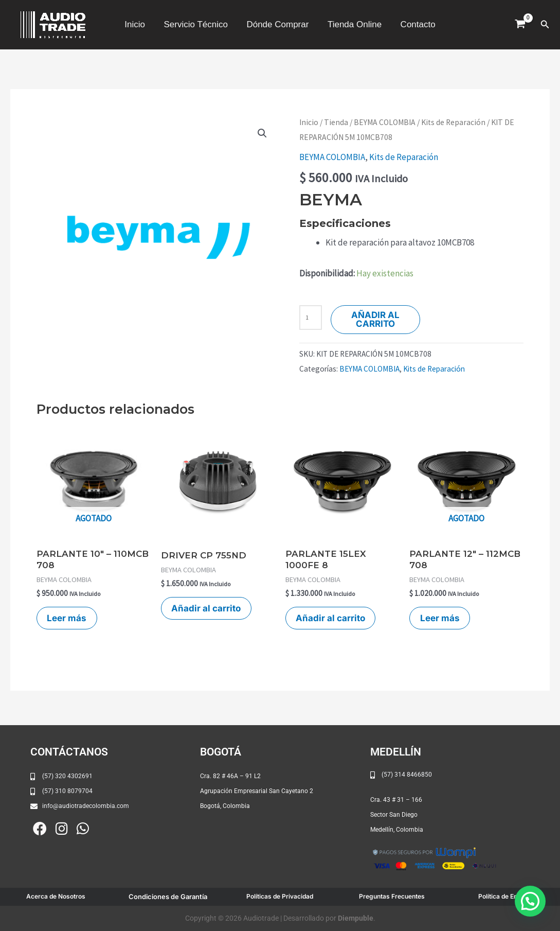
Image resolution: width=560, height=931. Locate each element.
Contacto (416, 24)
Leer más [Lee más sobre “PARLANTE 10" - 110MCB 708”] (67, 618)
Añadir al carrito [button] (206, 608)
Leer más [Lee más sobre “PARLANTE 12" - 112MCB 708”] (440, 618)
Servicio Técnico (197, 24)
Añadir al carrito (375, 319)
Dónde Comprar (277, 24)
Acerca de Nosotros (56, 896)
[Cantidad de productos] (311, 318)
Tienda (336, 122)
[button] (545, 25)
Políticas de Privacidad (280, 896)
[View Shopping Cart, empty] (520, 25)
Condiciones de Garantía (168, 897)
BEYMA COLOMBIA (385, 122)
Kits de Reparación (453, 122)
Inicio (137, 24)
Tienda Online (353, 24)
